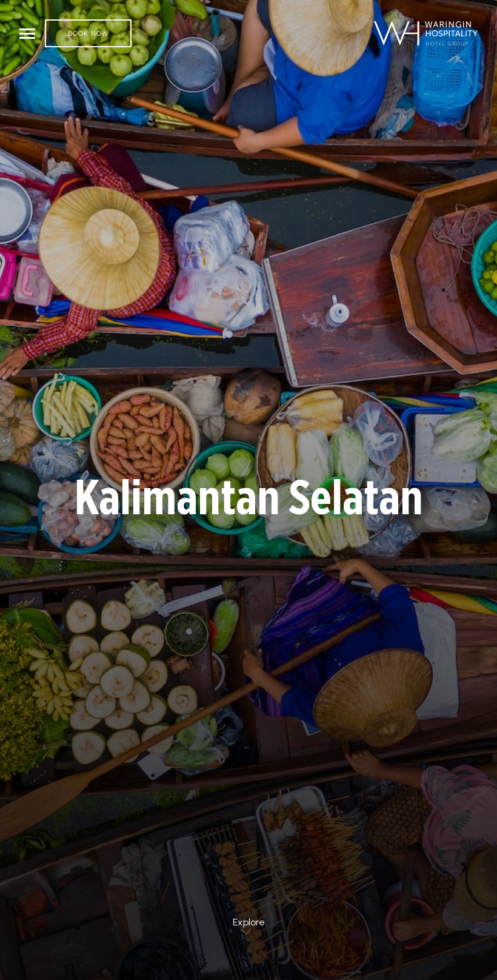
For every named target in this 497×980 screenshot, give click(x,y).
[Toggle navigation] (27, 33)
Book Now (88, 33)
